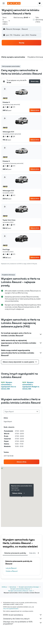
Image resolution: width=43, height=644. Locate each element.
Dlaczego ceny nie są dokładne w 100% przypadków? (23, 623)
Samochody (13, 587)
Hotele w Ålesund (12, 571)
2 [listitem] (8, 107)
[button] (4, 3)
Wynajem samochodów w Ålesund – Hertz (20, 591)
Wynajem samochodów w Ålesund (20, 589)
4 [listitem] (4, 107)
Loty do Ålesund (11, 568)
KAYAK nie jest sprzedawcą (23, 615)
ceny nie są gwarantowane (11, 609)
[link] (21, 462)
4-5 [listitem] (13, 107)
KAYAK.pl (4, 587)
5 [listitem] (4, 136)
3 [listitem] (8, 136)
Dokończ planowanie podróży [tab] (15, 553)
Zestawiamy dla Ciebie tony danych (23, 619)
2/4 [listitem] (13, 136)
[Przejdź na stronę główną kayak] (14, 3)
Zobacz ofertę (35, 110)
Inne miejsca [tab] (34, 553)
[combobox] (6, 21)
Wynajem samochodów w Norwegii (29, 587)
